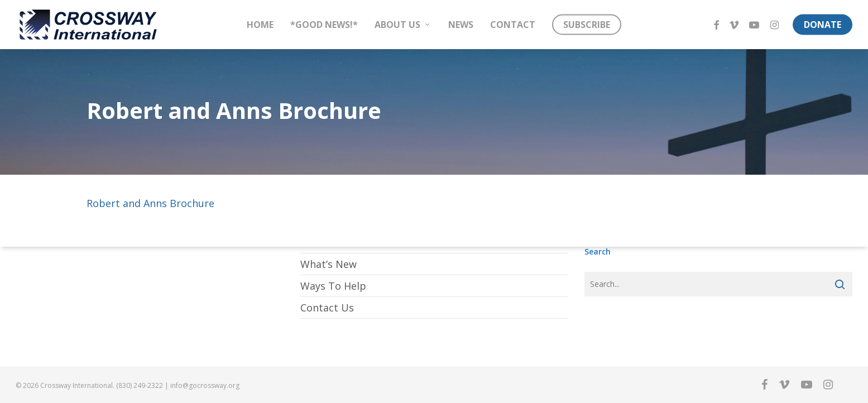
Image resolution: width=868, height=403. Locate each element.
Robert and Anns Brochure (150, 203)
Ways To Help (333, 286)
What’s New (329, 264)
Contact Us (327, 308)
